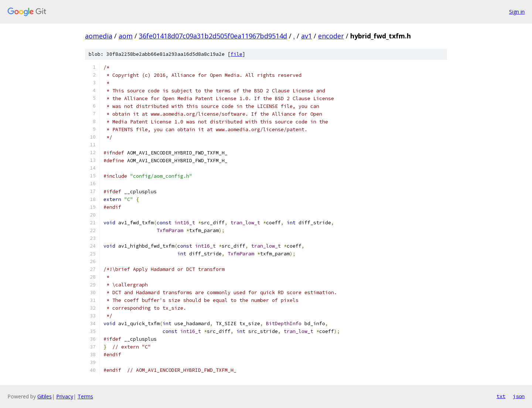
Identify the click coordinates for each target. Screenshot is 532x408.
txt (501, 396)
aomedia (99, 36)
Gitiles (45, 396)
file (236, 54)
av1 (306, 36)
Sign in (517, 12)
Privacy (65, 396)
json (519, 396)
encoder (331, 36)
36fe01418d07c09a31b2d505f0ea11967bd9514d (213, 36)
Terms (85, 396)
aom (126, 36)
